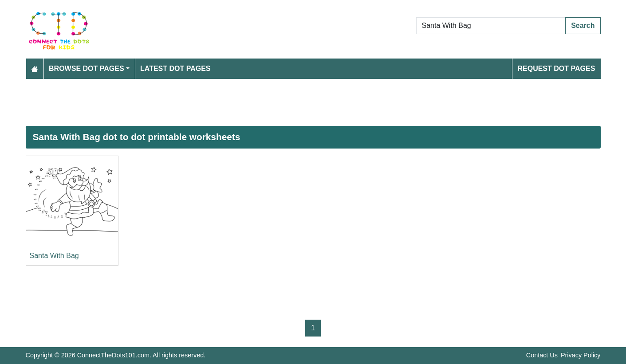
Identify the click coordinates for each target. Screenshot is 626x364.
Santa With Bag (54, 256)
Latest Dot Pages (175, 68)
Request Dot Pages (556, 68)
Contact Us (542, 355)
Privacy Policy (581, 355)
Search (583, 25)
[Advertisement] (292, 102)
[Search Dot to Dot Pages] (491, 26)
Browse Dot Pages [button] (87, 68)
